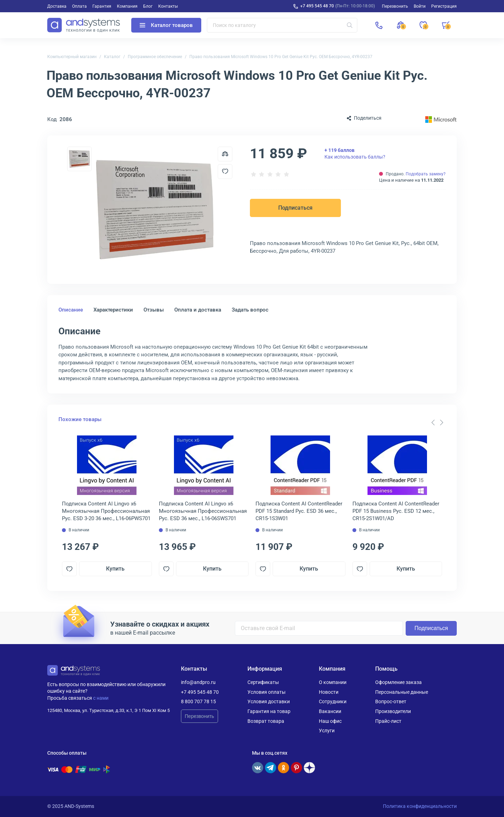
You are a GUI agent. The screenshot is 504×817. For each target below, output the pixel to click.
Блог (148, 6)
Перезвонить (199, 716)
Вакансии (330, 711)
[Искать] (350, 25)
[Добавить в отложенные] (225, 172)
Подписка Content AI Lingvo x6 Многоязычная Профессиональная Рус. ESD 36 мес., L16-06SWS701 (203, 511)
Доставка (57, 6)
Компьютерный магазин (72, 57)
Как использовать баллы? (355, 153)
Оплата (79, 6)
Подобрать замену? (426, 174)
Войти (420, 6)
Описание (71, 310)
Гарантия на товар (269, 711)
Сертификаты (263, 682)
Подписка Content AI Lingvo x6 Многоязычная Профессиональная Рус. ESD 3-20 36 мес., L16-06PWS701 (106, 511)
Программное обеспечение (155, 57)
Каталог (112, 57)
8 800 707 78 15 (198, 701)
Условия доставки (269, 701)
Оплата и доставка (198, 310)
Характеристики (113, 310)
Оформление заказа (398, 682)
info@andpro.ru (198, 682)
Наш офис (330, 721)
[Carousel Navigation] (437, 423)
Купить (115, 569)
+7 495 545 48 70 (317, 6)
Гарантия (102, 6)
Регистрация (444, 6)
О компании (333, 682)
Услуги (327, 731)
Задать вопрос (250, 310)
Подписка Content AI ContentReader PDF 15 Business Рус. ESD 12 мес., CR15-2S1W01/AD (396, 511)
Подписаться (295, 208)
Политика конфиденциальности (420, 806)
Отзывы (154, 310)
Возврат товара (266, 721)
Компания (127, 6)
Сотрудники (333, 701)
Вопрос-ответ (391, 701)
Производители (393, 711)
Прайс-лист (388, 721)
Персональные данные (402, 692)
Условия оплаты (267, 692)
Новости (329, 692)
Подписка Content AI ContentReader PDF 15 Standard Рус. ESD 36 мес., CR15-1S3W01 (299, 511)
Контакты (168, 6)
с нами (101, 698)
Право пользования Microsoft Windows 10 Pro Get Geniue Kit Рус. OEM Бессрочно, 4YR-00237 (281, 57)
